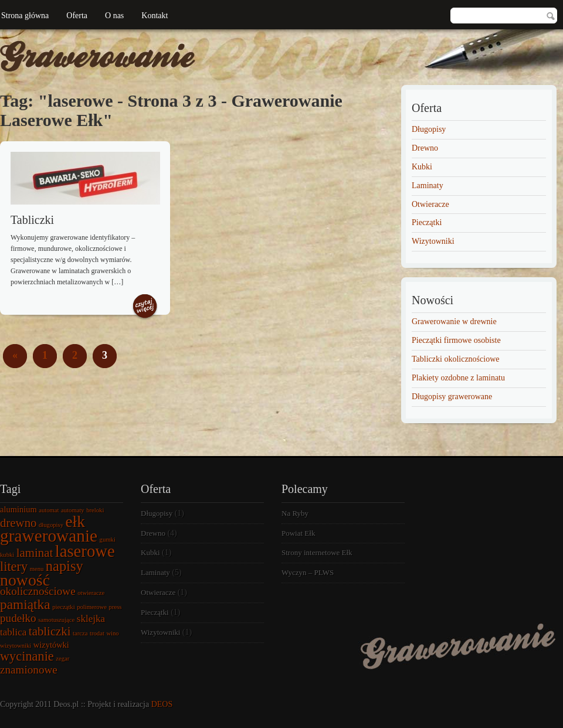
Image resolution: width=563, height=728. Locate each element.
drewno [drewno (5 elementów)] (18, 523)
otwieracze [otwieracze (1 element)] (91, 593)
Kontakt (155, 16)
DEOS (162, 704)
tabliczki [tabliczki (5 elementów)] (50, 631)
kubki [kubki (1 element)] (7, 555)
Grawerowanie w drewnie (454, 322)
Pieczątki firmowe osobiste (456, 340)
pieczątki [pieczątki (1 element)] (63, 607)
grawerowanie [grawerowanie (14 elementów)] (49, 536)
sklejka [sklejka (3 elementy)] (91, 619)
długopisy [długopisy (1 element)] (51, 525)
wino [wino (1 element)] (112, 633)
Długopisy (429, 129)
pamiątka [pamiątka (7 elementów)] (25, 604)
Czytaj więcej (145, 307)
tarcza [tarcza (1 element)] (80, 633)
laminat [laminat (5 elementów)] (35, 553)
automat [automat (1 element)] (49, 510)
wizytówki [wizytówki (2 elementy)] (51, 645)
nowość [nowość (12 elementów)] (25, 580)
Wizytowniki (433, 241)
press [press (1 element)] (116, 607)
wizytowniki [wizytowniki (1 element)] (16, 646)
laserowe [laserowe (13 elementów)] (85, 551)
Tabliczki (32, 220)
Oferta (77, 16)
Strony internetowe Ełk (317, 552)
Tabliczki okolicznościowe (455, 359)
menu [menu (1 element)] (37, 569)
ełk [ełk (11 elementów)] (75, 522)
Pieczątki (427, 222)
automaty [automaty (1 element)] (73, 510)
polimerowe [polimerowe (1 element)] (92, 607)
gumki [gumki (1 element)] (108, 540)
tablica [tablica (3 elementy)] (13, 632)
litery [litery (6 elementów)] (14, 567)
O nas (114, 16)
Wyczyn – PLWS (308, 572)
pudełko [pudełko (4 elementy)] (18, 618)
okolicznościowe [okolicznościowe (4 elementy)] (38, 591)
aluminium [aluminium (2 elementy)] (18, 509)
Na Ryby (295, 513)
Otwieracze (430, 204)
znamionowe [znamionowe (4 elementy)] (29, 670)
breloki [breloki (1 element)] (95, 510)
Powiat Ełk (298, 533)
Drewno (425, 148)
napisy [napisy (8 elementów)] (65, 566)
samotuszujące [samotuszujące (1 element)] (56, 620)
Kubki (422, 167)
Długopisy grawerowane (452, 397)
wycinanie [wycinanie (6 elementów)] (27, 656)
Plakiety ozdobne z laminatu (458, 378)
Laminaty (428, 186)
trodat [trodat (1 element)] (97, 633)
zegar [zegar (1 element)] (62, 659)
